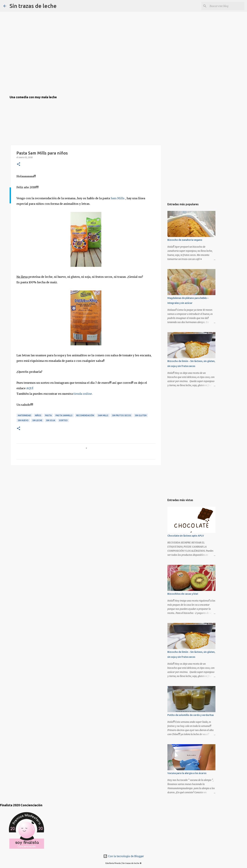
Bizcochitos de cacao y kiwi (183, 594)
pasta (48, 415)
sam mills (103, 415)
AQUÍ (30, 388)
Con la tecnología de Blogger (124, 856)
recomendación (85, 415)
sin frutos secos (122, 415)
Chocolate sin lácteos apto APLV (186, 536)
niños (38, 415)
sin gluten (141, 415)
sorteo (63, 420)
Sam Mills (118, 198)
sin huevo (23, 420)
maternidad (24, 415)
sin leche (37, 420)
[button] (19, 164)
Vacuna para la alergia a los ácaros (187, 773)
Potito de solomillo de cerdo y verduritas (191, 715)
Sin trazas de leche (33, 6)
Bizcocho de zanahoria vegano (185, 240)
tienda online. (83, 394)
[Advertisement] (27, 487)
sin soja (51, 420)
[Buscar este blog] (226, 6)
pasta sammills (64, 415)
